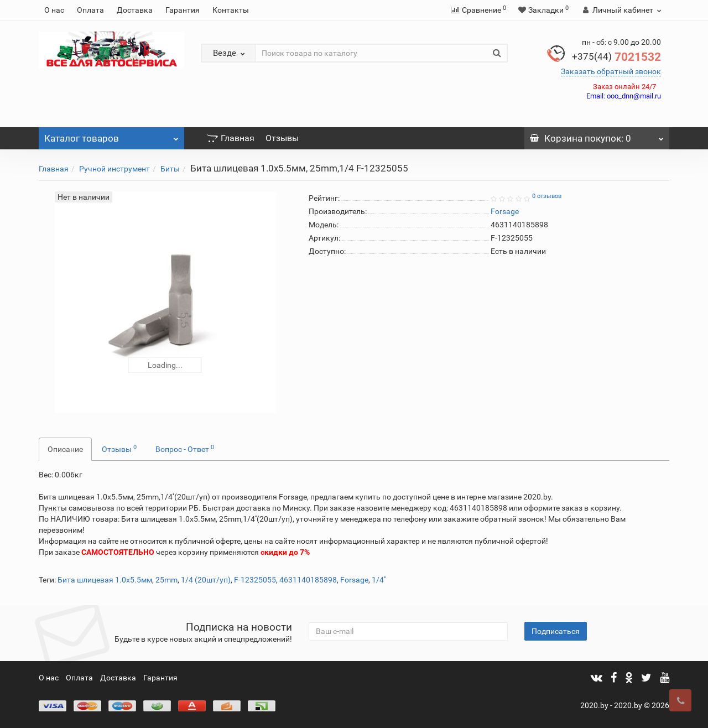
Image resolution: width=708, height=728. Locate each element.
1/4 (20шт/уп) (206, 580)
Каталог (111, 136)
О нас (54, 10)
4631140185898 (308, 580)
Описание (65, 449)
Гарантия (183, 10)
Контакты (231, 10)
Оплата (90, 10)
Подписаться (556, 631)
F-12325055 (255, 580)
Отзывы (282, 138)
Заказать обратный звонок (611, 71)
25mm (166, 580)
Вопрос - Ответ (185, 449)
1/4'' (379, 580)
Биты (170, 169)
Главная (230, 138)
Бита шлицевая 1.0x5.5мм (105, 580)
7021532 (616, 57)
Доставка (135, 10)
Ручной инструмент (114, 169)
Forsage (354, 580)
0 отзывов (547, 196)
